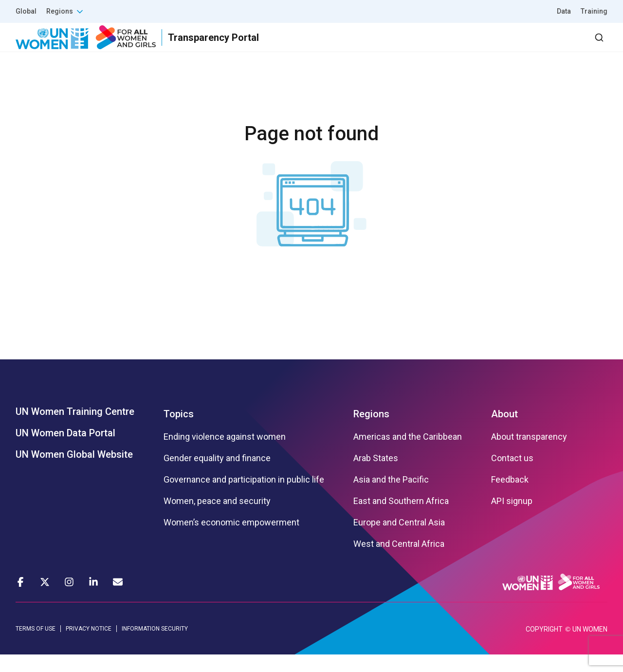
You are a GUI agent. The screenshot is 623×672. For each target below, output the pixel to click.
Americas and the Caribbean (408, 454)
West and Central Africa (399, 561)
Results (361, 46)
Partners (413, 46)
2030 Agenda (476, 46)
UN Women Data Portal (65, 450)
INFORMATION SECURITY (155, 646)
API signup (512, 519)
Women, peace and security (217, 519)
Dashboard (551, 46)
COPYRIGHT (544, 647)
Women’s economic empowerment (231, 540)
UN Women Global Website (74, 472)
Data (564, 11)
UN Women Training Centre (75, 429)
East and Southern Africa (401, 519)
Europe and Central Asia (399, 540)
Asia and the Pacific (391, 497)
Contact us (512, 476)
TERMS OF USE (36, 646)
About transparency (529, 454)
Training (594, 11)
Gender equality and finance (217, 476)
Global (26, 11)
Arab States (376, 476)
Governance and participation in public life (244, 497)
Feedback (510, 497)
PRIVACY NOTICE (89, 646)
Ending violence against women (225, 454)
